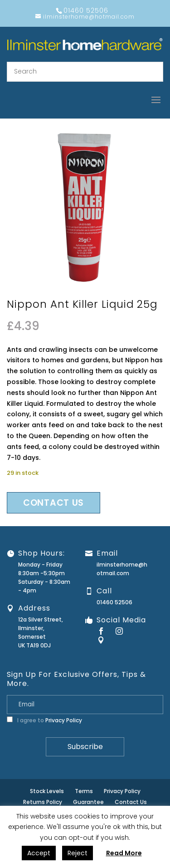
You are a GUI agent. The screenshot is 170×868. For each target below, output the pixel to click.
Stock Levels (47, 791)
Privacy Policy (64, 720)
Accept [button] (39, 853)
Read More (124, 853)
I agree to (44, 720)
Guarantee (88, 802)
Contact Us (131, 802)
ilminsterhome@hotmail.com (122, 569)
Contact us (53, 503)
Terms (84, 791)
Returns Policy (43, 802)
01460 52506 (114, 602)
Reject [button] (78, 853)
